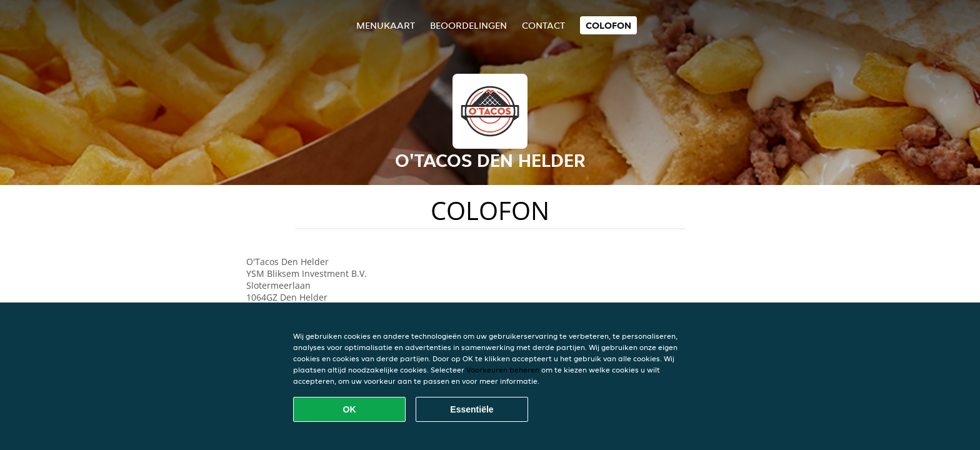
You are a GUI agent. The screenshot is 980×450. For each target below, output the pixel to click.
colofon (608, 25)
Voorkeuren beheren (503, 370)
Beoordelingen (468, 25)
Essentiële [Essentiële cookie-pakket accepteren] (472, 409)
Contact (543, 25)
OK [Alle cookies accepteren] (350, 409)
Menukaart (386, 25)
